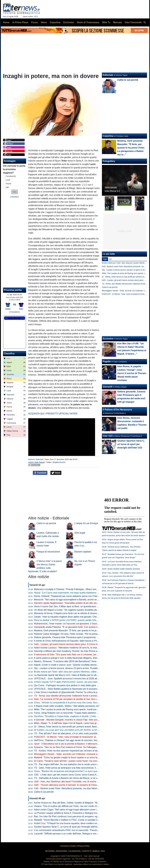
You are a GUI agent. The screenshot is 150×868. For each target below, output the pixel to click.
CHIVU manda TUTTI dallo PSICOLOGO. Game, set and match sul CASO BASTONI (77, 682)
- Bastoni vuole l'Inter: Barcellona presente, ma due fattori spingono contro (74, 788)
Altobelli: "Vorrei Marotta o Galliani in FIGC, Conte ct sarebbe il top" (68, 820)
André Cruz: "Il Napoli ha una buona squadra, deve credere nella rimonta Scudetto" (76, 823)
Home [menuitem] (6, 22)
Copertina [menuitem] (55, 22)
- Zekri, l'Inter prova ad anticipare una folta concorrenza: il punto (68, 768)
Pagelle (107, 362)
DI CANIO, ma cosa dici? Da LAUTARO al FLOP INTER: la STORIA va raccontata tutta (78, 730)
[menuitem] (145, 22)
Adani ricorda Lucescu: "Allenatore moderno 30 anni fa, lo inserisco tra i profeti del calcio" (79, 648)
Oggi (105, 259)
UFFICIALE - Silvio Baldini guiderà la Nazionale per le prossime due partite (72, 689)
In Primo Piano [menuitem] (20, 22)
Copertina (108, 136)
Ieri (110, 259)
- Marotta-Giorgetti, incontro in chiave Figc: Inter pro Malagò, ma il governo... (78, 720)
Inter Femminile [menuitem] (133, 22)
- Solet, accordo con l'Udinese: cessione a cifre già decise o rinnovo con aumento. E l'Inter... (91, 754)
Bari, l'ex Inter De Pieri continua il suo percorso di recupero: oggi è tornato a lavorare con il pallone (84, 816)
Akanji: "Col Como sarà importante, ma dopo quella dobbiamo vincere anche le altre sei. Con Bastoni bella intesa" (91, 593)
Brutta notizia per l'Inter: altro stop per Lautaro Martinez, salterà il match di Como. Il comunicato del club (86, 672)
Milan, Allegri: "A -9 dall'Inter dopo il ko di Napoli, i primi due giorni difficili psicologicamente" (80, 723)
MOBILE (96, 851)
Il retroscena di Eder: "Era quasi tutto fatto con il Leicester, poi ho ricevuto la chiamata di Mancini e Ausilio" (88, 655)
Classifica (9, 354)
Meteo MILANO (14, 318)
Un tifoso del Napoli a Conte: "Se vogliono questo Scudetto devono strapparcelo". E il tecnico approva (85, 610)
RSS (103, 851)
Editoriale (40, 459)
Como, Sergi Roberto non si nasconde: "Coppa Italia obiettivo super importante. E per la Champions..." (86, 713)
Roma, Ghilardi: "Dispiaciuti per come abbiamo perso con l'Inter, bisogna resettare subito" (79, 596)
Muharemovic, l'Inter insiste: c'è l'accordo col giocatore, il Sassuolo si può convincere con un (83, 624)
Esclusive (108, 339)
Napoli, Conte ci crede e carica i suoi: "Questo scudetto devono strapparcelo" (73, 665)
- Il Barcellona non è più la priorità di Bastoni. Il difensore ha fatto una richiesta (76, 744)
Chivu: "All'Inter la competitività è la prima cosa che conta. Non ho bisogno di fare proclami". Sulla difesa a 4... (89, 703)
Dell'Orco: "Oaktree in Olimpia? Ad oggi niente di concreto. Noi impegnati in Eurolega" (77, 740)
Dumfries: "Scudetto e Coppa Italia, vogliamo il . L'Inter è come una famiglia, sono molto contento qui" (89, 716)
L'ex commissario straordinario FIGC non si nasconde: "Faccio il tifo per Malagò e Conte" (79, 830)
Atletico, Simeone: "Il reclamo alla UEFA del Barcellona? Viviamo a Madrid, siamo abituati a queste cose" (87, 661)
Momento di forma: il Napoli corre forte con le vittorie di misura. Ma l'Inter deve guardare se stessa (83, 613)
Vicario (8, 184)
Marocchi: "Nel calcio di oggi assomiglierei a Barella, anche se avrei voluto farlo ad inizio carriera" (83, 600)
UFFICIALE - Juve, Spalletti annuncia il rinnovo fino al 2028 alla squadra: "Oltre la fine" (78, 679)
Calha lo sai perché (110, 287)
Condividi (40, 473)
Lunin (8, 180)
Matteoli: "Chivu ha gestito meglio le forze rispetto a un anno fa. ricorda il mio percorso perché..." (86, 757)
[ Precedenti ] (14, 312)
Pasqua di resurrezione (48, 552)
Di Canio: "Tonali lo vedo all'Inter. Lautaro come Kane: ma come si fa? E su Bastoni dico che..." (82, 761)
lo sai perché (46, 523)
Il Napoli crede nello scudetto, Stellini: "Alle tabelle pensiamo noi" (67, 706)
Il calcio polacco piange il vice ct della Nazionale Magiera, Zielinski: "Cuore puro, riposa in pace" (82, 658)
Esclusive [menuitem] (69, 22)
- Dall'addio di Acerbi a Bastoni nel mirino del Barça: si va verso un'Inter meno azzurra (79, 778)
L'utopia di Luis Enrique (86, 523)
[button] (15, 192)
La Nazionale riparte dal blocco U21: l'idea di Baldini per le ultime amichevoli (73, 675)
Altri (7, 187)
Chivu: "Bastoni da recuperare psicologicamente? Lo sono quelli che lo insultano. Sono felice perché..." (86, 771)
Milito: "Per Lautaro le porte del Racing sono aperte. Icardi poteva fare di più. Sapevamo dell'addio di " (88, 709)
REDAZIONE (61, 851)
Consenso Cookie (68, 846)
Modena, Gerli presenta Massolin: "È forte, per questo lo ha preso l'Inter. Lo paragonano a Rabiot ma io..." (87, 630)
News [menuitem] (44, 22)
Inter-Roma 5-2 (112, 191)
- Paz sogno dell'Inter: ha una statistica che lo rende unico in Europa (70, 764)
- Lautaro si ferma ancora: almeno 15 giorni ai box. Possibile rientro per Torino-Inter (78, 668)
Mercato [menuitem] (118, 22)
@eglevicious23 (59, 462)
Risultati (15, 197)
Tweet (56, 473)
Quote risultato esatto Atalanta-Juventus (124, 569)
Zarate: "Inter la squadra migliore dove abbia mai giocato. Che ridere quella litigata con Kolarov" (82, 617)
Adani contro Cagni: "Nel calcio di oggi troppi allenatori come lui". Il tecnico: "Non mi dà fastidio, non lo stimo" (89, 810)
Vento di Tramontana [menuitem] (88, 22)
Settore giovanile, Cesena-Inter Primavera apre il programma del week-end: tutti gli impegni (80, 637)
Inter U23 (108, 436)
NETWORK (50, 851)
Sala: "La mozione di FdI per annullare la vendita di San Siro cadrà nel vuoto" (73, 699)
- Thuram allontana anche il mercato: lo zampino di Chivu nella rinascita (73, 785)
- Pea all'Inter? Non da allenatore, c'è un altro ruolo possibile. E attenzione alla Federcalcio (81, 733)
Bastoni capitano (83, 552)
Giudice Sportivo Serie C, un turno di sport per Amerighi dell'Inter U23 (69, 827)
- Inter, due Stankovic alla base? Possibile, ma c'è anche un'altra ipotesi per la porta (79, 782)
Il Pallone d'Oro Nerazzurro (117, 410)
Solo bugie (80, 533)
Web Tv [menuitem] (106, 22)
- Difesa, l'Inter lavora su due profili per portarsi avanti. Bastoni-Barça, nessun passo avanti (81, 727)
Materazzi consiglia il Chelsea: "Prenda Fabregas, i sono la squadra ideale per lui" (79, 589)
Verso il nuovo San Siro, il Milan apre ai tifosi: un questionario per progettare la (85, 606)
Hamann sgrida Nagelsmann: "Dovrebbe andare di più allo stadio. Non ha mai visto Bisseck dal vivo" (85, 603)
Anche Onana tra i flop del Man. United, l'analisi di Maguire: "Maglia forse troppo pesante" (79, 803)
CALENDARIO (74, 851)
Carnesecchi (11, 176)
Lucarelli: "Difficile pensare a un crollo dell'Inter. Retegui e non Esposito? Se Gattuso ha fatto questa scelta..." (89, 834)
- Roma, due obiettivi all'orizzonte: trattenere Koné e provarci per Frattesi (72, 696)
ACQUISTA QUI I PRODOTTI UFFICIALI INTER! (53, 414)
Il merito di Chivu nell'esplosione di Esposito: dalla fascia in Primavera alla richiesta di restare (81, 641)
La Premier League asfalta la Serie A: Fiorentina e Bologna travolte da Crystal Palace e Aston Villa (84, 813)
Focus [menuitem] (35, 22)
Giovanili (108, 387)
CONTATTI (87, 851)
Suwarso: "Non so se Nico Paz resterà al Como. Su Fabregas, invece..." (70, 747)
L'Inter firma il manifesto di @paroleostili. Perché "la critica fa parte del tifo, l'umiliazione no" (80, 692)
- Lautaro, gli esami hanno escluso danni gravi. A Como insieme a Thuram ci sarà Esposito (82, 644)
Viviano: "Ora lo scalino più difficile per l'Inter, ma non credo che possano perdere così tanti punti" (83, 806)
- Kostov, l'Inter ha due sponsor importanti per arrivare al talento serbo (71, 751)
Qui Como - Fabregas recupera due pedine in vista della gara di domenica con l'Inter (77, 685)
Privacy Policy (83, 846)
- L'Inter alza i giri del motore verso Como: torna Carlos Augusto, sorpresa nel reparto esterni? (84, 775)
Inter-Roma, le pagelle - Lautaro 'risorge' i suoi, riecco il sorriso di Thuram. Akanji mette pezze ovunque (132, 373)
